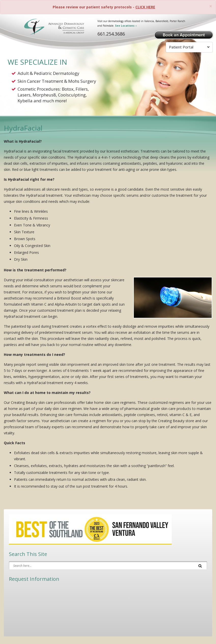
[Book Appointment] (184, 34)
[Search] (200, 565)
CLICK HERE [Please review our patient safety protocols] (145, 7)
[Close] (211, 6)
